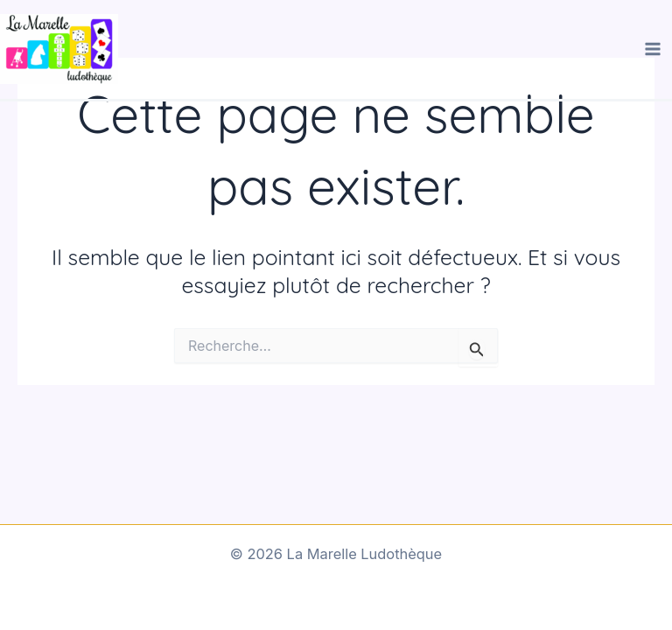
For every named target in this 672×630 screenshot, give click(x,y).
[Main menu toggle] (652, 49)
